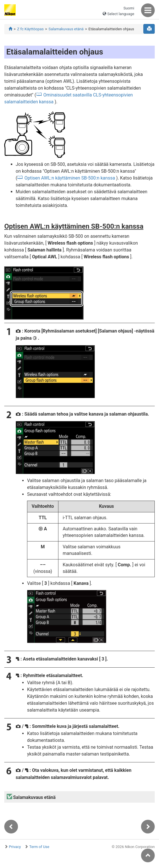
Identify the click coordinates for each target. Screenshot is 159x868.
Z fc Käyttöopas (30, 29)
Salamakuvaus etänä (66, 29)
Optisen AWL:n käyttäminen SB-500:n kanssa (70, 178)
